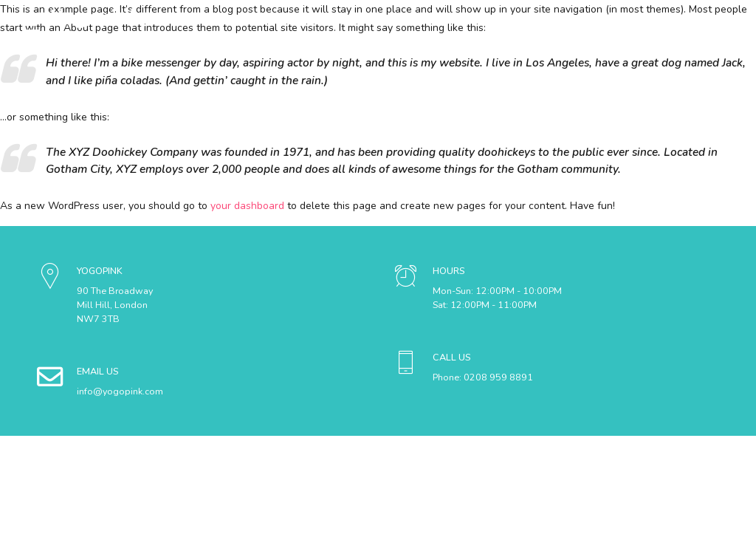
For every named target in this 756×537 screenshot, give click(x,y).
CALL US (451, 357)
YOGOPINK (100, 271)
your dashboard (247, 206)
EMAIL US (97, 371)
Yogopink (96, 18)
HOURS (449, 271)
